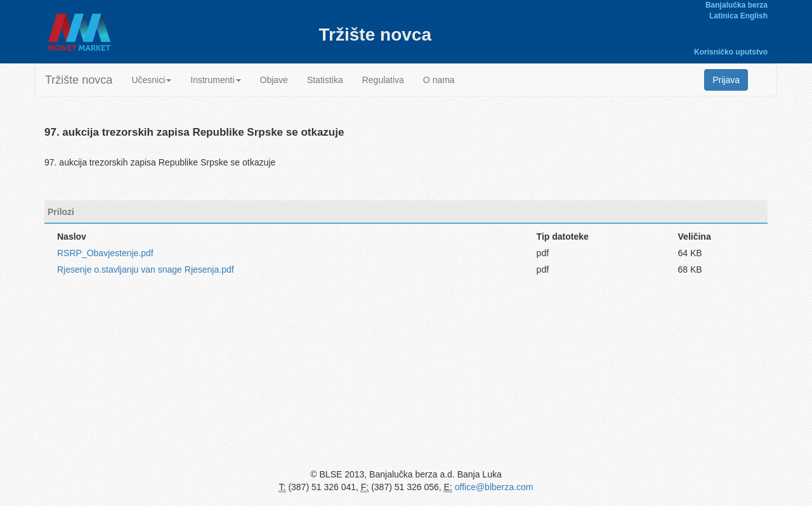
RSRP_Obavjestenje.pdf (105, 253)
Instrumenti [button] (215, 80)
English (754, 16)
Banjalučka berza (737, 5)
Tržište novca (79, 80)
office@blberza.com (494, 487)
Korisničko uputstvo (731, 52)
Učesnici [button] (151, 80)
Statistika (325, 80)
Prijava (726, 80)
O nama (439, 80)
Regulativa (383, 80)
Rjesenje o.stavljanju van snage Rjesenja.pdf (146, 269)
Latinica (724, 16)
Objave (274, 80)
